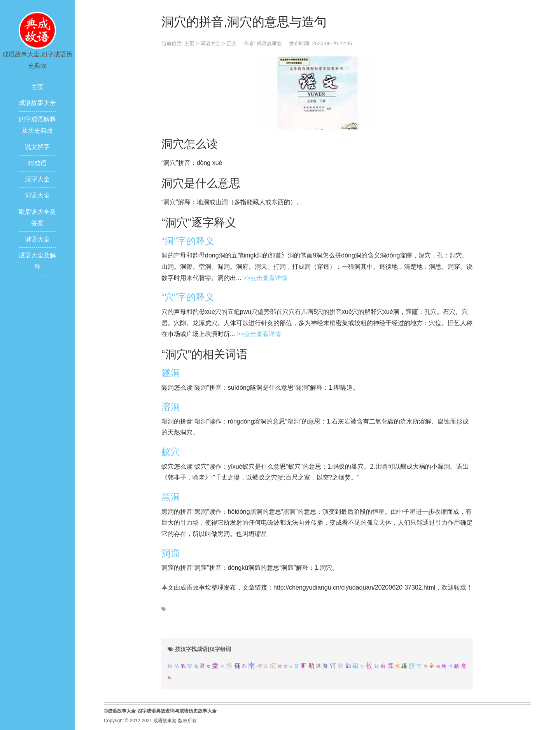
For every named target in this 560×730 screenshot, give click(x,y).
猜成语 (37, 163)
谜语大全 (37, 239)
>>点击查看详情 (265, 278)
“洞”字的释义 (188, 241)
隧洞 (171, 373)
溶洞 (171, 407)
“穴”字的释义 (188, 297)
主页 (37, 87)
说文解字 (37, 147)
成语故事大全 (37, 103)
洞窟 (171, 553)
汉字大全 (37, 179)
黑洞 (171, 497)
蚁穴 (171, 452)
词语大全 (37, 195)
